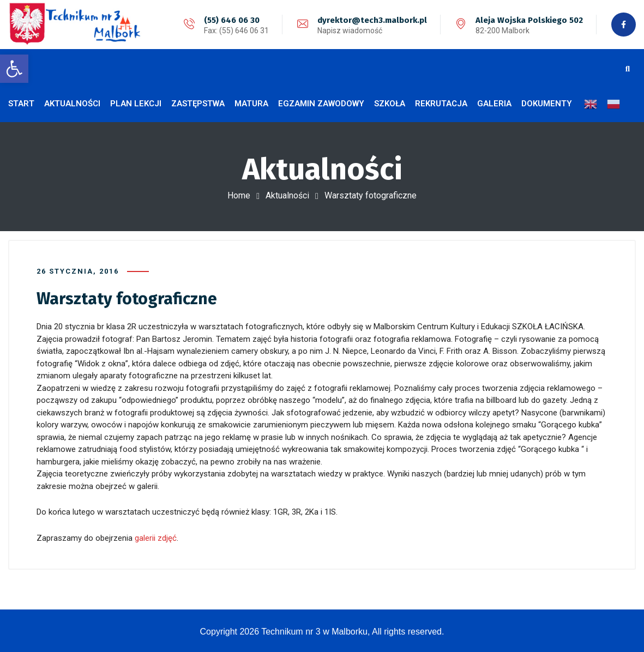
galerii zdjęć (156, 538)
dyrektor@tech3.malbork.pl (372, 20)
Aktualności (287, 195)
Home (239, 195)
